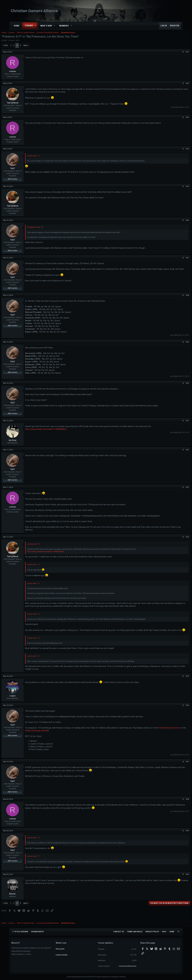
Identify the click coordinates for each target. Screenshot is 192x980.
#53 (177, 490)
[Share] (173, 55)
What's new (46, 26)
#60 (177, 880)
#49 (177, 345)
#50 (177, 386)
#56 (177, 711)
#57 (177, 767)
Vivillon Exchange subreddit (75, 736)
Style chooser (20, 932)
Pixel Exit (122, 977)
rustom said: (42, 158)
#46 (177, 223)
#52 (177, 452)
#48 (177, 298)
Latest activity (62, 952)
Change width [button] (37, 932)
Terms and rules (135, 932)
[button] (35, 26)
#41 (177, 55)
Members (64, 26)
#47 (177, 260)
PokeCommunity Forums (46, 736)
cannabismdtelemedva (127, 966)
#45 (177, 189)
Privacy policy (152, 932)
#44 (177, 151)
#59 (177, 836)
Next (35, 48)
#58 (177, 805)
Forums (29, 26)
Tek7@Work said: (44, 230)
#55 (177, 682)
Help (164, 932)
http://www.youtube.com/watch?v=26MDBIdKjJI (56, 432)
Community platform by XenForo (89, 977)
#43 (177, 120)
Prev (16, 48)
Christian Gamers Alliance (34, 11)
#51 (177, 423)
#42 (177, 86)
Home (17, 26)
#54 (177, 540)
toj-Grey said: (42, 547)
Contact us (119, 932)
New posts (60, 947)
